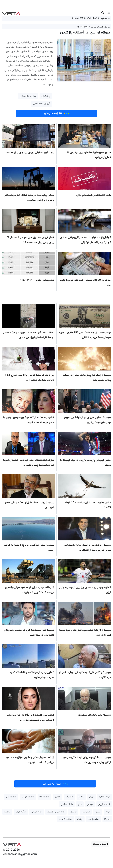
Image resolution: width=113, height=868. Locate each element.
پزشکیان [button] (46, 96)
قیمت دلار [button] (11, 797)
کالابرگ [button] (70, 797)
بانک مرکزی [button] (67, 804)
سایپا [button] (81, 797)
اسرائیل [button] (86, 812)
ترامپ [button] (7, 812)
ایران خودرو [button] (105, 797)
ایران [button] (108, 812)
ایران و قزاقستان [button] (28, 96)
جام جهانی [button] (36, 812)
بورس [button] (90, 804)
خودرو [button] (58, 797)
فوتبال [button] (73, 812)
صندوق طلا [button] (93, 819)
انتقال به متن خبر (57, 113)
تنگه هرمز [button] (21, 812)
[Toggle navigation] (109, 13)
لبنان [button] (98, 812)
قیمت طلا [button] (44, 797)
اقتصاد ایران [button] (104, 804)
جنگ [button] (80, 819)
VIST (11, 13)
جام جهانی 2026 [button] (56, 812)
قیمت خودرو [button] (28, 797)
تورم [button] (91, 797)
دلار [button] (80, 804)
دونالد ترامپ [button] (65, 819)
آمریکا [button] (107, 819)
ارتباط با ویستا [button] (100, 844)
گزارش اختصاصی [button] (42, 104)
